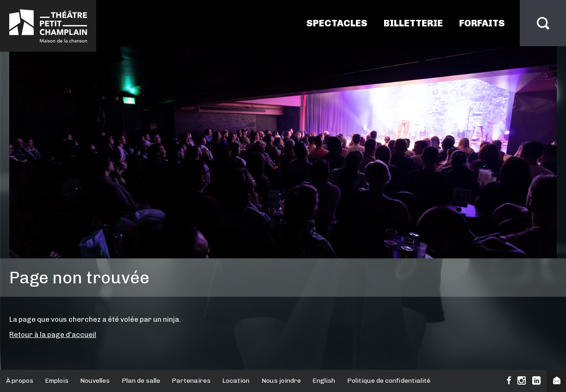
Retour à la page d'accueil (53, 335)
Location (236, 381)
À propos (20, 381)
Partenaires (191, 381)
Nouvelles (95, 381)
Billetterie (413, 23)
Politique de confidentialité (389, 381)
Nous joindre (281, 381)
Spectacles (337, 23)
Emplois (57, 381)
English (324, 381)
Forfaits (482, 23)
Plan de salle (141, 381)
